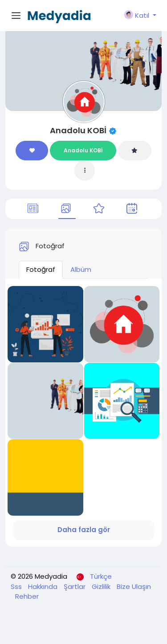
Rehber (27, 596)
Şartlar (75, 586)
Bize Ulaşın (134, 586)
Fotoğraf (41, 269)
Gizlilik (102, 586)
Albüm (81, 269)
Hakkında (44, 586)
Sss (17, 586)
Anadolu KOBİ (78, 130)
